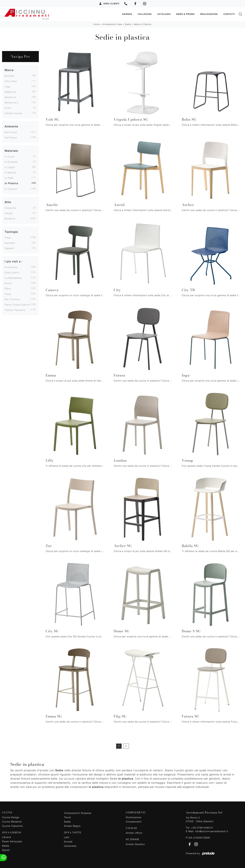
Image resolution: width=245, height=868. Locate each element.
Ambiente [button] (11, 126)
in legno (10, 167)
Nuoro (8, 283)
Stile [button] (8, 202)
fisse (8, 237)
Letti (67, 837)
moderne (10, 219)
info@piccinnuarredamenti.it (212, 831)
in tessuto (11, 189)
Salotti (6, 850)
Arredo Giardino (135, 844)
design (9, 213)
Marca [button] (9, 70)
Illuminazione (133, 817)
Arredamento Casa (112, 24)
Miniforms (11, 97)
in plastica (11, 183)
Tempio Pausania (15, 310)
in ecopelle (11, 162)
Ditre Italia (11, 81)
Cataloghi (164, 14)
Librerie (7, 837)
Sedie (128, 24)
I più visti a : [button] (14, 261)
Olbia (8, 289)
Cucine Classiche (12, 826)
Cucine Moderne (12, 822)
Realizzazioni (209, 14)
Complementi (134, 822)
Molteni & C (12, 102)
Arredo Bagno (72, 826)
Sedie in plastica (143, 24)
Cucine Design (11, 817)
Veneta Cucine (13, 113)
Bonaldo (10, 76)
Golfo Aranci (12, 272)
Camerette (70, 846)
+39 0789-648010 (202, 828)
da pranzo (11, 137)
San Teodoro (12, 299)
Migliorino (10, 92)
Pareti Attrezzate (12, 841)
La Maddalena (13, 278)
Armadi (68, 842)
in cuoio (10, 156)
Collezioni (145, 14)
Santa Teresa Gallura (17, 305)
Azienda (127, 14)
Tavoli (68, 817)
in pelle (9, 178)
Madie (6, 846)
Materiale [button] (11, 151)
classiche (10, 208)
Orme (8, 108)
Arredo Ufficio (134, 833)
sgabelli (9, 248)
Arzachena (11, 267)
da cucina (11, 132)
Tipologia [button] (11, 232)
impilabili (10, 243)
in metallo (11, 172)
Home (97, 24)
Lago (8, 86)
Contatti (229, 14)
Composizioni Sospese (78, 813)
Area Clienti (109, 4)
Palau (8, 294)
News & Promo (185, 14)
